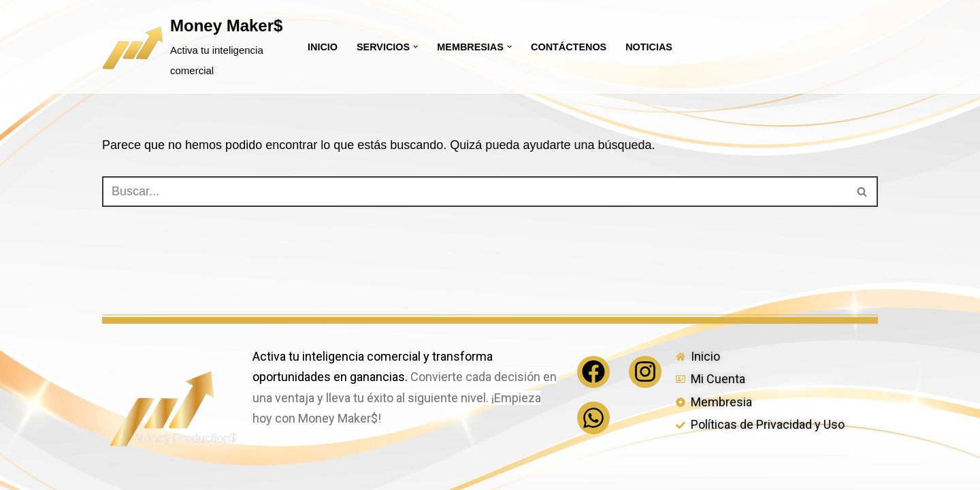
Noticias (649, 47)
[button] (415, 47)
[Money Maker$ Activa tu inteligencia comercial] (193, 47)
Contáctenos (569, 47)
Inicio (323, 47)
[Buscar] (475, 192)
